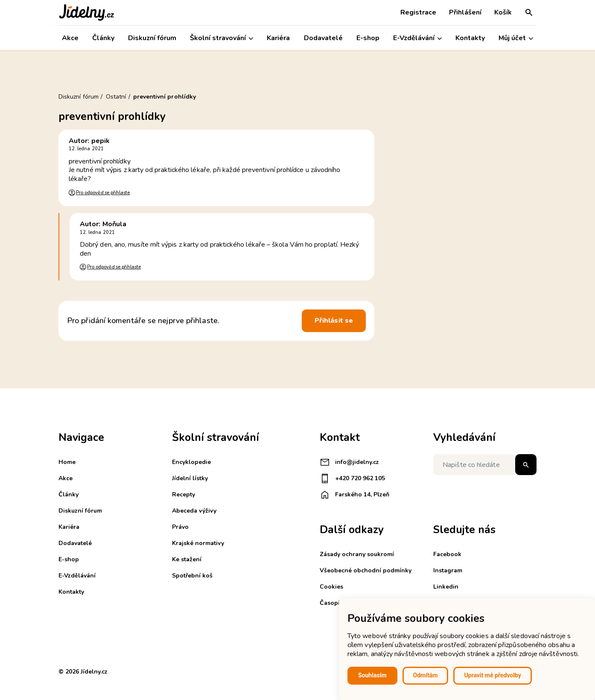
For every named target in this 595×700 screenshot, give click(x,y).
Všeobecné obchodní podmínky (366, 570)
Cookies (331, 587)
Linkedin (446, 587)
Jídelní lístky (190, 478)
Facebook (447, 554)
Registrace (418, 12)
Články (103, 38)
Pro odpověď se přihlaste (103, 193)
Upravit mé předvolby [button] (492, 675)
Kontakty (470, 38)
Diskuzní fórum (152, 38)
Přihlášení (465, 12)
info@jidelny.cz (349, 462)
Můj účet (516, 38)
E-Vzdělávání (417, 38)
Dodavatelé (323, 38)
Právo (180, 527)
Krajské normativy (198, 543)
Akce (70, 38)
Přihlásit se (334, 321)
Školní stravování (222, 38)
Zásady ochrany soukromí (357, 554)
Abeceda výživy (194, 511)
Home (67, 462)
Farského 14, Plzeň (354, 495)
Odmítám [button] (426, 675)
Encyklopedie (191, 462)
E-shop (368, 38)
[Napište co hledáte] (485, 465)
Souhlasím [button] (372, 675)
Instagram (448, 570)
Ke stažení (187, 559)
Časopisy (333, 603)
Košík (503, 12)
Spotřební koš (192, 576)
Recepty (184, 494)
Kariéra (278, 38)
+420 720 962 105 (352, 478)
